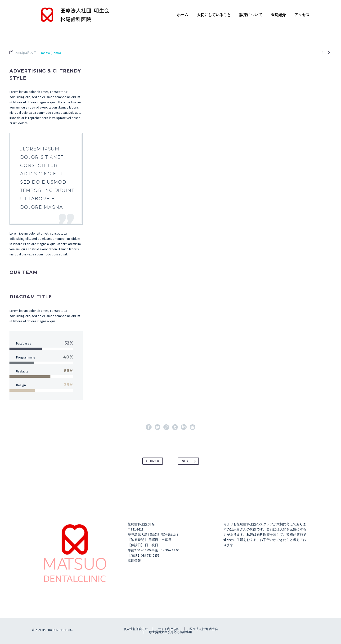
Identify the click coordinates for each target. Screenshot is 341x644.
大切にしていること (214, 15)
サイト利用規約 (169, 629)
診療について (251, 15)
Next (190, 461)
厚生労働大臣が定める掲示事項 (170, 632)
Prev (151, 461)
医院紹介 (278, 15)
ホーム (183, 15)
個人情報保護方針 (136, 629)
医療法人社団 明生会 (204, 629)
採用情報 (134, 561)
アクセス (302, 15)
